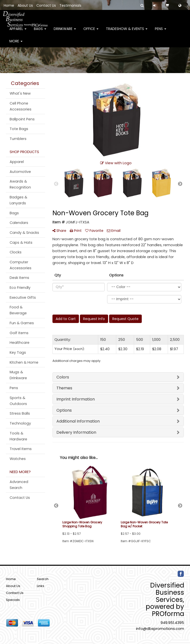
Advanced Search (19, 485)
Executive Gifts (23, 297)
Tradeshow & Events (127, 32)
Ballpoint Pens (22, 119)
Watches (18, 459)
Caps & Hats (21, 242)
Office (91, 32)
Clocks (16, 252)
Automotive (20, 172)
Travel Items (21, 449)
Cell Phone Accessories (21, 106)
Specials (13, 600)
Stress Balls (20, 413)
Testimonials (70, 5)
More (16, 45)
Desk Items (19, 278)
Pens (161, 32)
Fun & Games (22, 323)
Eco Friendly (20, 288)
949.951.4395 (172, 623)
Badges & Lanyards (18, 200)
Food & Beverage (18, 310)
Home (9, 5)
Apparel (18, 32)
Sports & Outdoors (18, 401)
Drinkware (65, 32)
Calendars (19, 223)
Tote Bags (19, 129)
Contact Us (46, 5)
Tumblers (18, 139)
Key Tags (18, 352)
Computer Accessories (21, 265)
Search (43, 579)
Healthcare (20, 343)
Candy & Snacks (24, 233)
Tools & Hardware (18, 436)
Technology (20, 423)
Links (41, 586)
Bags (40, 32)
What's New (20, 93)
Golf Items (19, 333)
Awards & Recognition (20, 184)
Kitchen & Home (24, 362)
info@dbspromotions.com (160, 629)
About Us (25, 5)
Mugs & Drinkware (18, 375)
